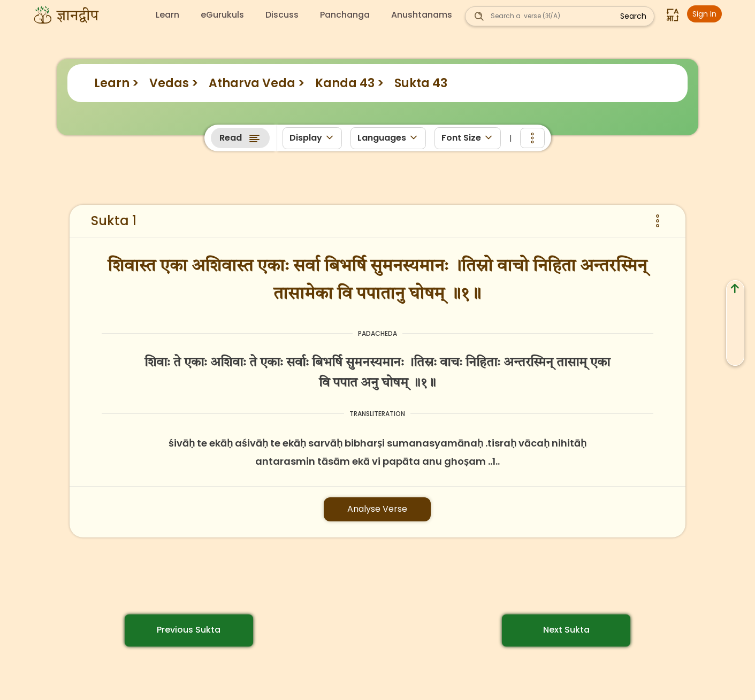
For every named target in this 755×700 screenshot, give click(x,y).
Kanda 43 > (349, 83)
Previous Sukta (189, 630)
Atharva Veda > (257, 83)
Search (633, 16)
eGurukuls (222, 15)
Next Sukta (566, 630)
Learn (167, 15)
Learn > (116, 83)
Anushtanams (422, 15)
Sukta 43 (421, 83)
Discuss (282, 15)
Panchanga (345, 15)
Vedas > (174, 83)
